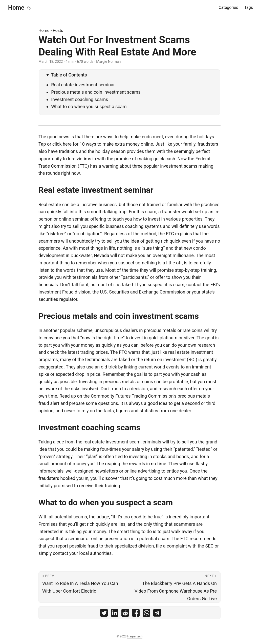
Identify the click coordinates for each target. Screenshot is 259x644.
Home (16, 8)
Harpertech (135, 636)
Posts (58, 31)
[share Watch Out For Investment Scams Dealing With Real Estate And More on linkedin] (115, 614)
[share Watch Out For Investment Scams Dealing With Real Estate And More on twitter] (104, 614)
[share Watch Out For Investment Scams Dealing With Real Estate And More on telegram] (157, 614)
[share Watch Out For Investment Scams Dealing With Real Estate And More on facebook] (136, 614)
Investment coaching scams (80, 99)
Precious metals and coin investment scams (96, 92)
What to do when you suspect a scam (89, 106)
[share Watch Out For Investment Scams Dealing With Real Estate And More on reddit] (125, 614)
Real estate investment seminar (83, 85)
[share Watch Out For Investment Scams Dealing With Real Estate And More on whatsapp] (146, 614)
